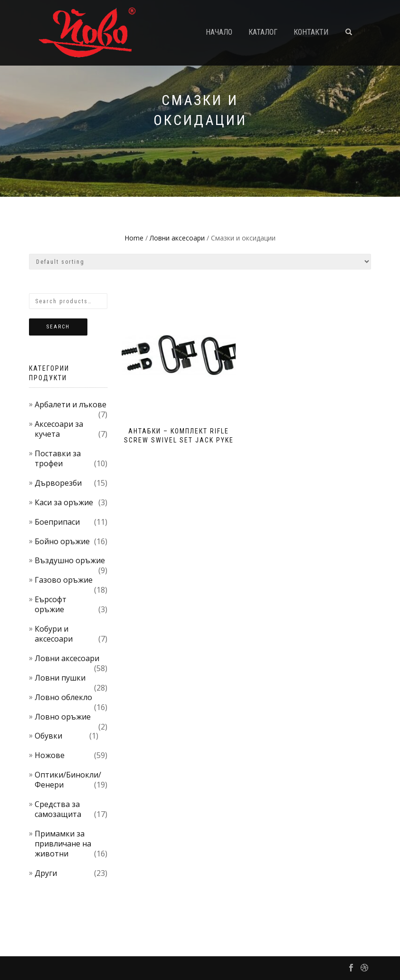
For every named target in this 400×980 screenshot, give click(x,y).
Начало (219, 32)
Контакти (311, 32)
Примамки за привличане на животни (63, 844)
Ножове (50, 755)
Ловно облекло (63, 697)
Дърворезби (58, 483)
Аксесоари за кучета (59, 429)
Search (58, 327)
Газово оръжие (64, 580)
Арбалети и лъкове (71, 404)
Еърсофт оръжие (51, 604)
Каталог (263, 32)
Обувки (48, 736)
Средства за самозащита (58, 809)
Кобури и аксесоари (54, 634)
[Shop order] (200, 262)
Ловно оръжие (63, 717)
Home (134, 238)
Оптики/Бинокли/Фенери (68, 780)
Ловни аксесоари (177, 238)
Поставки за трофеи (58, 458)
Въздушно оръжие (70, 560)
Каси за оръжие (64, 502)
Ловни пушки (60, 678)
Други (46, 873)
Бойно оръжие (62, 541)
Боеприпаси (57, 522)
